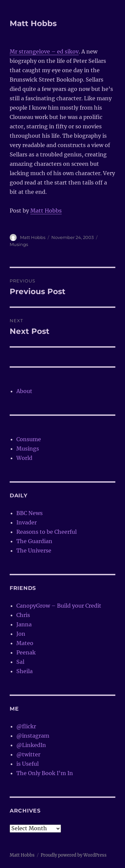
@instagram (33, 736)
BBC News (29, 513)
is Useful (27, 764)
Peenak (26, 652)
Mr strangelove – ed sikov (44, 51)
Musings (19, 244)
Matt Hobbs (33, 23)
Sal (20, 662)
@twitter (28, 754)
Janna (24, 624)
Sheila (24, 671)
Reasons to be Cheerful (46, 532)
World (24, 458)
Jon (21, 634)
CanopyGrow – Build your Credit (59, 606)
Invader (26, 522)
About (24, 391)
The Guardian (34, 541)
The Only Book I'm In (45, 773)
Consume (29, 439)
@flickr (26, 726)
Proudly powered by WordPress (74, 855)
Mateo (25, 643)
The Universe (34, 550)
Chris (23, 615)
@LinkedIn (31, 745)
